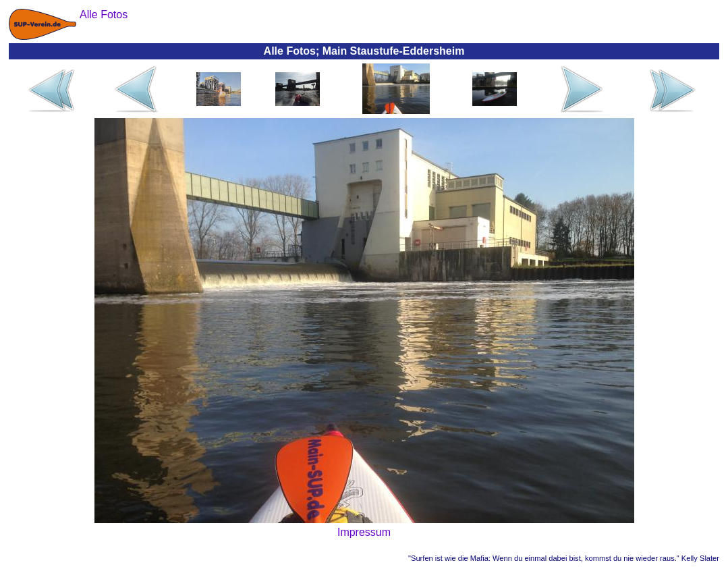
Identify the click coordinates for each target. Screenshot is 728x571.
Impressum (364, 532)
